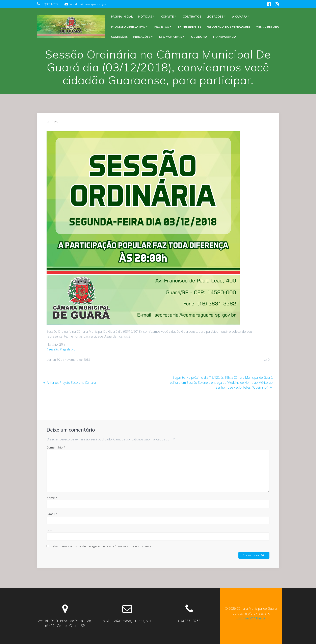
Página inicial (122, 16)
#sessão (53, 349)
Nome (52, 498)
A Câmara (240, 16)
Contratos (192, 16)
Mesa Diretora (267, 27)
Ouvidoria (199, 37)
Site (49, 530)
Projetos (162, 27)
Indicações (142, 37)
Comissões (119, 37)
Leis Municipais (171, 37)
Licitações (215, 16)
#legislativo (68, 349)
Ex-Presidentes (190, 27)
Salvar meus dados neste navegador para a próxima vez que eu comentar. (102, 546)
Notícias (145, 16)
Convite (167, 16)
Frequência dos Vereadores (228, 27)
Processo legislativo (128, 27)
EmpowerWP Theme (251, 618)
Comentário (56, 447)
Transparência (224, 37)
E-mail (52, 514)
